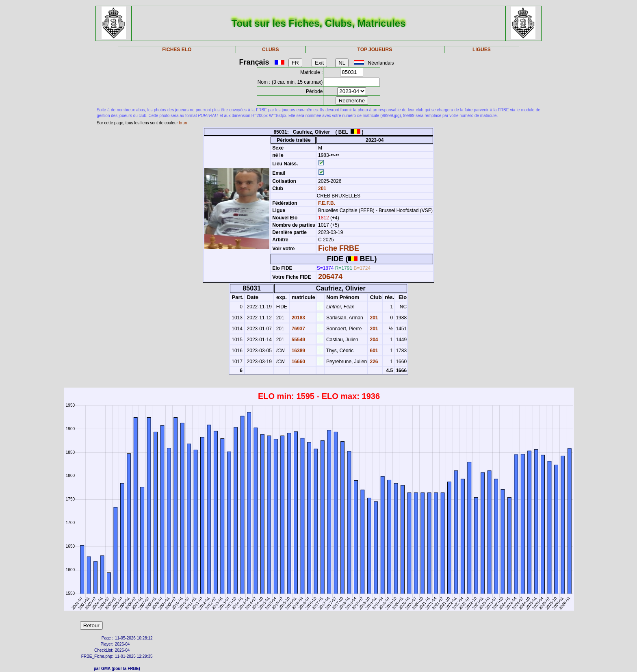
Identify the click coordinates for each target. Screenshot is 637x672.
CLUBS (270, 50)
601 (373, 351)
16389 (298, 351)
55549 (298, 340)
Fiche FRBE (339, 248)
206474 (330, 277)
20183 (298, 318)
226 (373, 362)
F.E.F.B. (327, 203)
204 (373, 340)
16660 (298, 362)
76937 (298, 329)
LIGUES (482, 50)
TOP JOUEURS (375, 50)
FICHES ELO (177, 50)
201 (322, 189)
